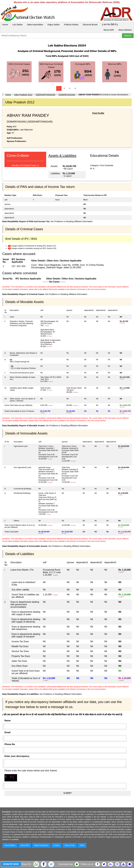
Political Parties (71, 25)
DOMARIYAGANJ (67, 95)
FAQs (82, 845)
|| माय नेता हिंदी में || (110, 25)
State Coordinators (41, 845)
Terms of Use (70, 845)
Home (5, 25)
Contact (56, 845)
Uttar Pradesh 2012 (23, 95)
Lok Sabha (17, 25)
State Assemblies (35, 25)
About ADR (109, 30)
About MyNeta (125, 30)
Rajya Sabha (54, 25)
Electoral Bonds (90, 25)
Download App (66, 864)
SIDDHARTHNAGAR (46, 95)
